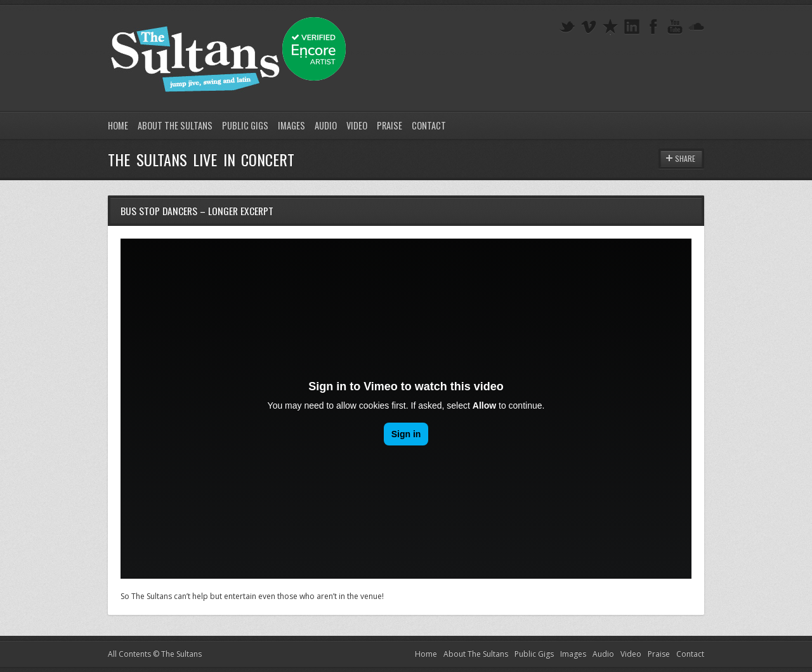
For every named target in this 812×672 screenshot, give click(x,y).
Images (291, 125)
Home (118, 125)
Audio (326, 125)
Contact (429, 125)
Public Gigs (245, 125)
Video (357, 125)
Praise (390, 125)
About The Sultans (175, 125)
